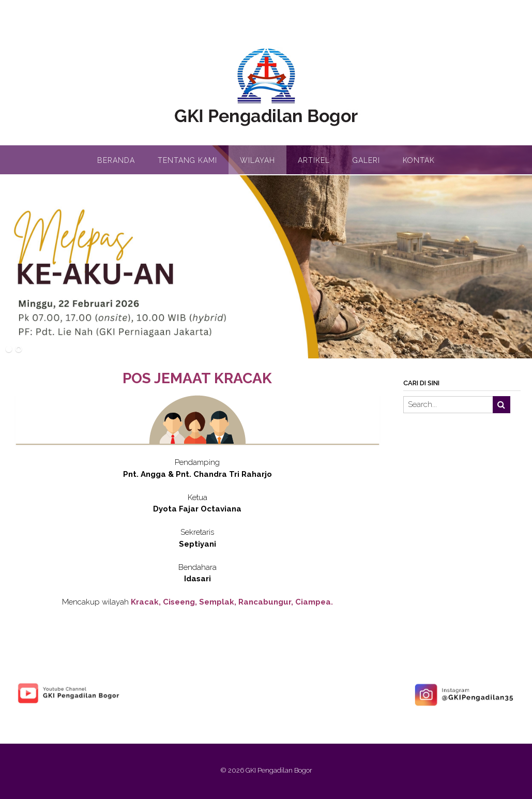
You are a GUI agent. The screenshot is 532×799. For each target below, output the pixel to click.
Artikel (314, 160)
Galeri (366, 160)
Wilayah (257, 160)
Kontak (419, 160)
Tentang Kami (187, 160)
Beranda (116, 160)
